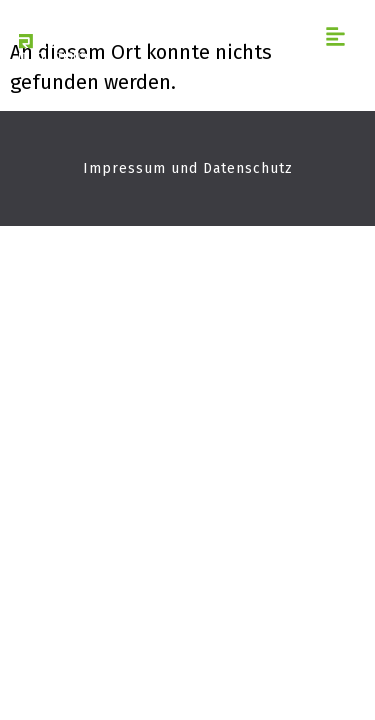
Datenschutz (248, 168)
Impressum (124, 168)
